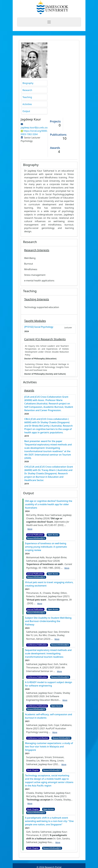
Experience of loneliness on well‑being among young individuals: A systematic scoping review (46, 547)
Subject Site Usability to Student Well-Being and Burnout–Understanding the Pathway (48, 621)
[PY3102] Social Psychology (39, 327)
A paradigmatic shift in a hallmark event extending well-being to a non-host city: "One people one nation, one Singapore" (49, 821)
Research (27, 90)
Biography (28, 83)
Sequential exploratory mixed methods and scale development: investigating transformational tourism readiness (48, 653)
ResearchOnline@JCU (36, 538)
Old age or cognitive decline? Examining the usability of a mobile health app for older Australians (49, 504)
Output (26, 111)
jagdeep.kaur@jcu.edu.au (34, 127)
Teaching (27, 97)
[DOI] (61, 525)
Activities (27, 104)
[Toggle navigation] (49, 22)
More (30, 529)
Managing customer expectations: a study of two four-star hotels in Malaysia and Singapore (49, 747)
